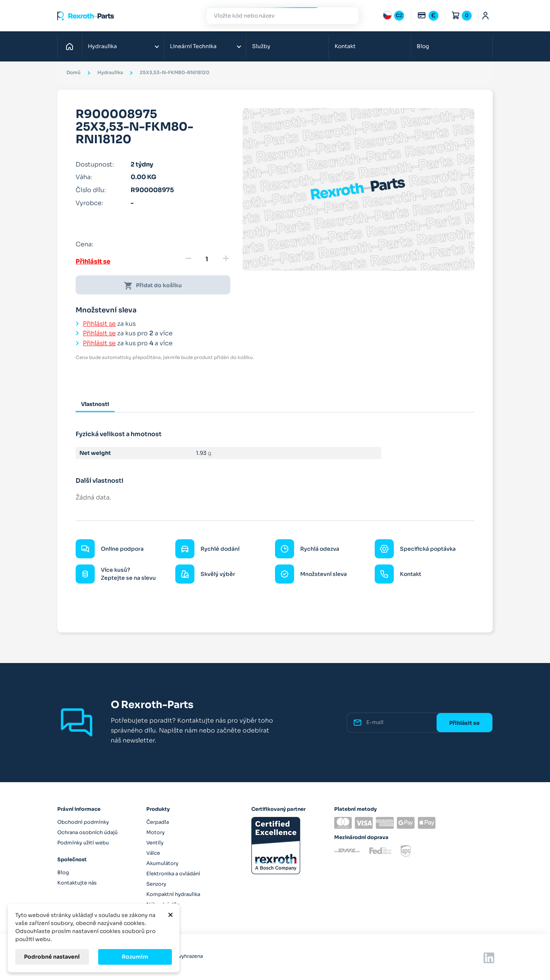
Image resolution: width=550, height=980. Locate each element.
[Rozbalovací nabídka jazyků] (393, 16)
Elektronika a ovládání (173, 874)
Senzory (156, 884)
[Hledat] (277, 16)
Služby (261, 46)
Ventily (155, 843)
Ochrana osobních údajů (87, 832)
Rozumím (135, 957)
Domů (72, 46)
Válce (153, 853)
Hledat (348, 15)
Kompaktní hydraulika (173, 894)
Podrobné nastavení (52, 957)
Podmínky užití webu (83, 843)
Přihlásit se (93, 261)
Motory (155, 832)
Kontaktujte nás (77, 883)
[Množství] (207, 259)
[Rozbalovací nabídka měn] (428, 16)
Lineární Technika (193, 46)
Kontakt (345, 46)
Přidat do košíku (153, 286)
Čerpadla (158, 822)
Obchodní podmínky (83, 822)
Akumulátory (162, 863)
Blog (423, 46)
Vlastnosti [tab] (95, 404)
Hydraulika (102, 46)
